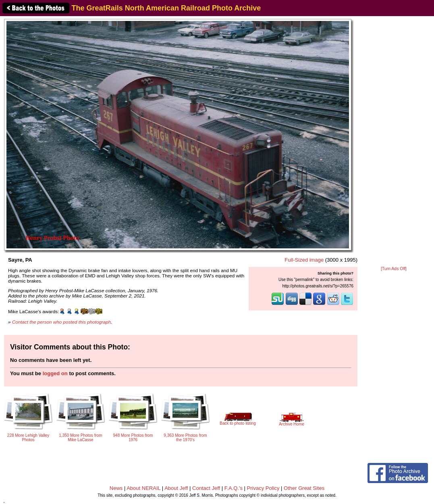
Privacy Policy (263, 488)
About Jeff (176, 488)
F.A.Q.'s (234, 488)
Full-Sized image (304, 260)
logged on (55, 373)
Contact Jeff (206, 488)
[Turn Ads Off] (394, 269)
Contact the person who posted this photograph (62, 322)
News (116, 488)
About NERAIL (143, 488)
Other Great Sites (304, 488)
